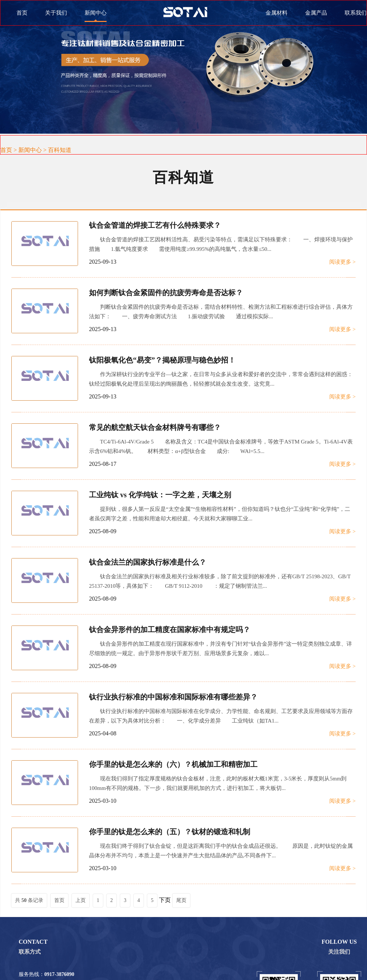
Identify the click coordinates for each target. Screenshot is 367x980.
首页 (22, 13)
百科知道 (60, 150)
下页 (165, 900)
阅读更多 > (342, 262)
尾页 (181, 900)
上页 (81, 900)
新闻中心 (30, 150)
